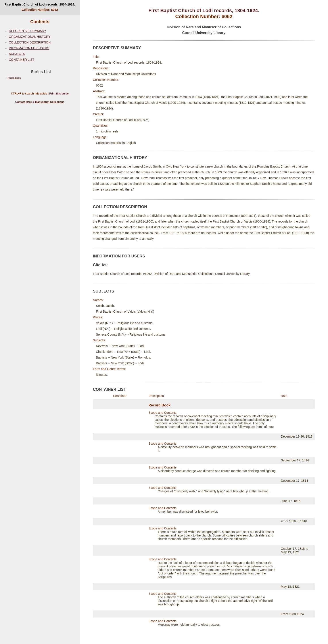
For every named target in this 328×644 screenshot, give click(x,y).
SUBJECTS (17, 54)
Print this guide (59, 94)
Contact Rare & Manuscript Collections (40, 102)
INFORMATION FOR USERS (29, 48)
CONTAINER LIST (22, 60)
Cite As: (100, 265)
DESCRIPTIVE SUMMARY (28, 31)
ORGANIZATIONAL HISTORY (30, 37)
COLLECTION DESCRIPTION (30, 42)
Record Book (14, 78)
